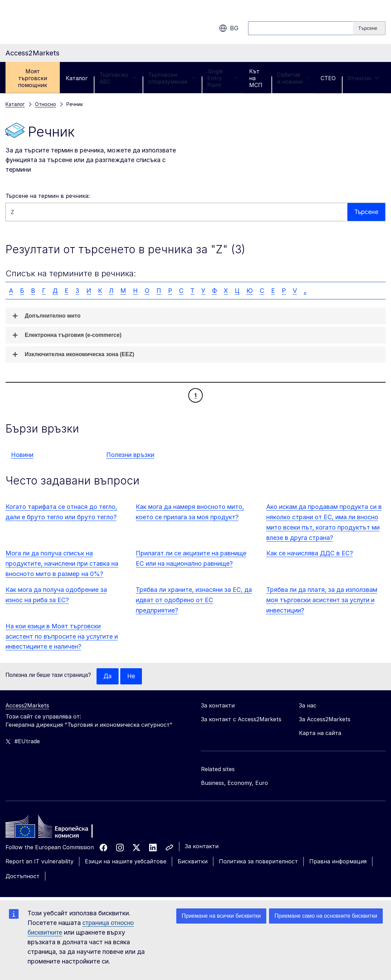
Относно (364, 78)
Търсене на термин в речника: (48, 196)
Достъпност (23, 876)
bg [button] (229, 28)
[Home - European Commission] (55, 829)
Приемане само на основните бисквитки (326, 916)
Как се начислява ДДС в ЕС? (310, 553)
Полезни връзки (130, 455)
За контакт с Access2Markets (241, 720)
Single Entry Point (222, 78)
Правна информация (338, 862)
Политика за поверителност (258, 862)
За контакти (202, 846)
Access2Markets (27, 706)
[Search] (369, 28)
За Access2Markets (325, 720)
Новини (22, 455)
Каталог (77, 78)
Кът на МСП (256, 78)
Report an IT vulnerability (40, 862)
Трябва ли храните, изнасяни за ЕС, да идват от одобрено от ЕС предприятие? (194, 600)
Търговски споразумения (172, 78)
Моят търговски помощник (32, 78)
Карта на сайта (320, 733)
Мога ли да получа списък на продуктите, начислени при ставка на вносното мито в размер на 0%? (62, 563)
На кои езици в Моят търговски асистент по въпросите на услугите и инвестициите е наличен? (62, 636)
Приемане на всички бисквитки (221, 916)
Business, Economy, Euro (234, 783)
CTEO (328, 78)
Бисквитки (193, 862)
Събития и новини (293, 78)
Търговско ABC (118, 78)
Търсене (366, 212)
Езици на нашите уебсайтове (126, 862)
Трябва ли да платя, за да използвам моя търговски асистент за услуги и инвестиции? (322, 600)
